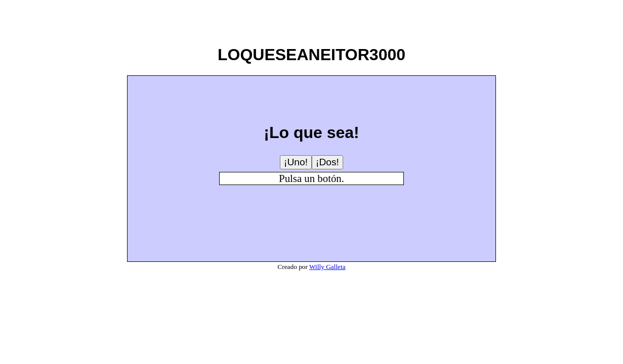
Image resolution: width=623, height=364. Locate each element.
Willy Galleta (327, 267)
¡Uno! (296, 162)
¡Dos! (327, 162)
